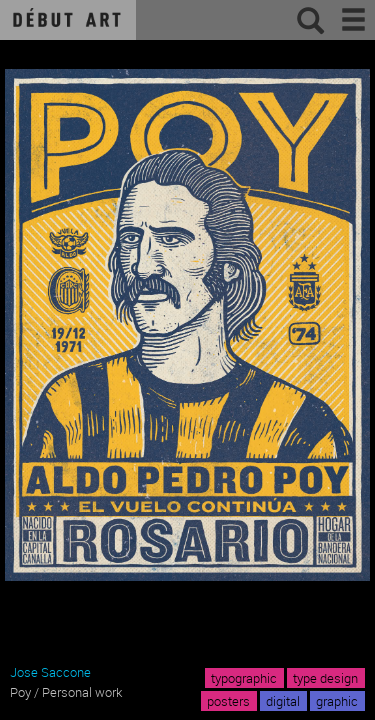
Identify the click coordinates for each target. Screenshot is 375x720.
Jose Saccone (50, 672)
